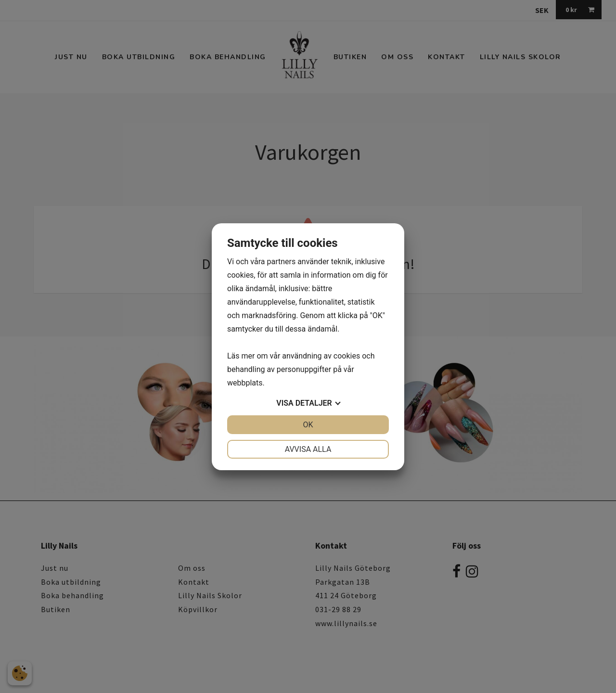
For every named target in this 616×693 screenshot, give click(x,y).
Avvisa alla (308, 449)
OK (308, 425)
